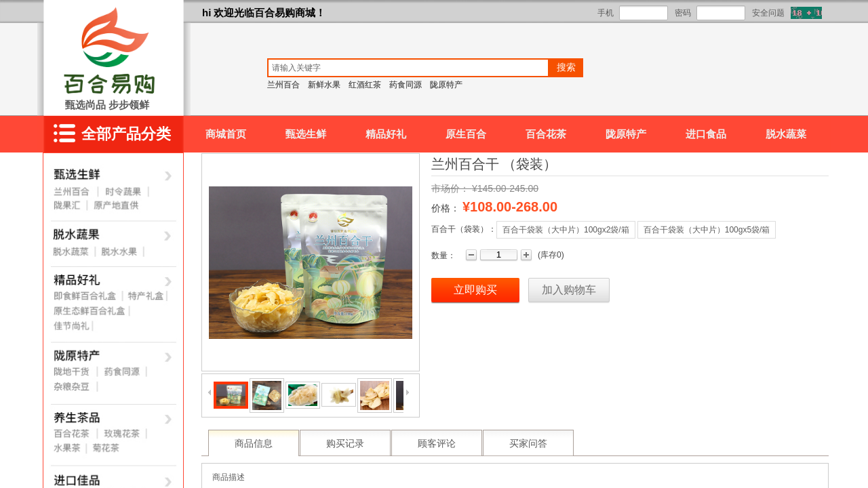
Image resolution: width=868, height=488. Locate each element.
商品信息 (254, 444)
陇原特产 (626, 134)
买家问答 (528, 444)
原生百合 (466, 134)
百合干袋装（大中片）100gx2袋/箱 (566, 230)
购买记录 (345, 444)
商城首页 (226, 134)
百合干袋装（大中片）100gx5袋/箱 (707, 230)
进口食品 (706, 134)
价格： (446, 208)
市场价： (450, 188)
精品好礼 (386, 134)
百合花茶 (546, 134)
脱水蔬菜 (786, 134)
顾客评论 (437, 444)
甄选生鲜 (306, 134)
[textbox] (408, 68)
